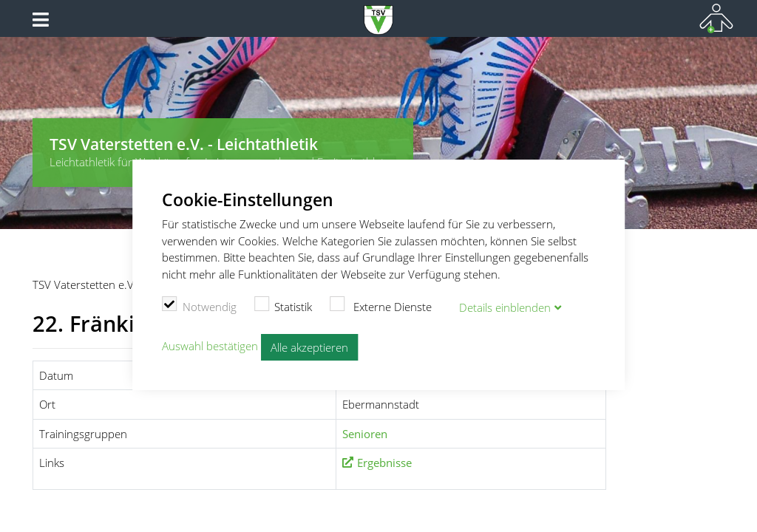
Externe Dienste (381, 305)
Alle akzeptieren (309, 347)
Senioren (365, 434)
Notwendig (199, 305)
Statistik (284, 305)
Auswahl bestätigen (210, 346)
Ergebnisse (384, 463)
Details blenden (505, 307)
